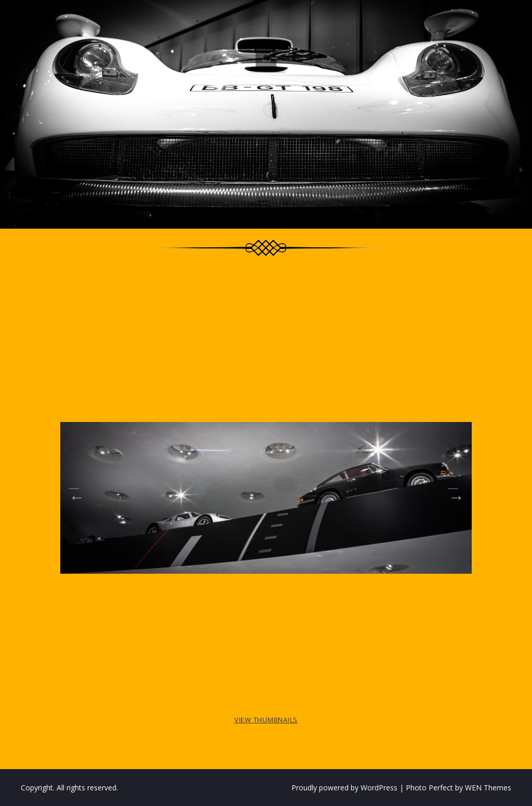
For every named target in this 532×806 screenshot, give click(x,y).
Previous (74, 494)
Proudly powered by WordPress (344, 788)
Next (453, 494)
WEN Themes (488, 788)
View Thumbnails (266, 720)
